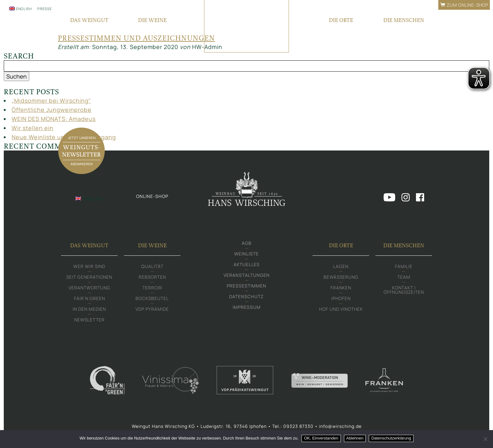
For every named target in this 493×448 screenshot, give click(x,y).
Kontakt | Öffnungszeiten (404, 290)
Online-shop (152, 196)
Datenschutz (246, 296)
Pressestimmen (246, 286)
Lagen (341, 266)
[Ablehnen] (485, 439)
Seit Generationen (89, 277)
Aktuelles (247, 264)
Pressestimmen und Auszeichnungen (136, 38)
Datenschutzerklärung (391, 438)
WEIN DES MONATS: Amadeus (54, 119)
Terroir (152, 288)
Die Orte (341, 245)
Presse (45, 9)
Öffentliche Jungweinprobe (52, 110)
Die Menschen (404, 245)
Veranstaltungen (247, 275)
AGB (247, 243)
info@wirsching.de (340, 426)
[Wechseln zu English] (20, 8)
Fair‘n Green (89, 298)
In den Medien (89, 309)
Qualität (152, 266)
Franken (341, 288)
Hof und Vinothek (341, 309)
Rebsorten (152, 277)
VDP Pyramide (152, 309)
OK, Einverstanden (321, 438)
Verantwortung (89, 288)
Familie (404, 266)
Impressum (247, 307)
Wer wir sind (89, 266)
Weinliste (246, 254)
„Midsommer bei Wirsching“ (51, 101)
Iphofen (341, 298)
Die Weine (152, 245)
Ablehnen (355, 438)
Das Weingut (89, 245)
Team (404, 277)
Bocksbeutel (152, 298)
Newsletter (89, 320)
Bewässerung (341, 277)
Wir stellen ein (33, 128)
